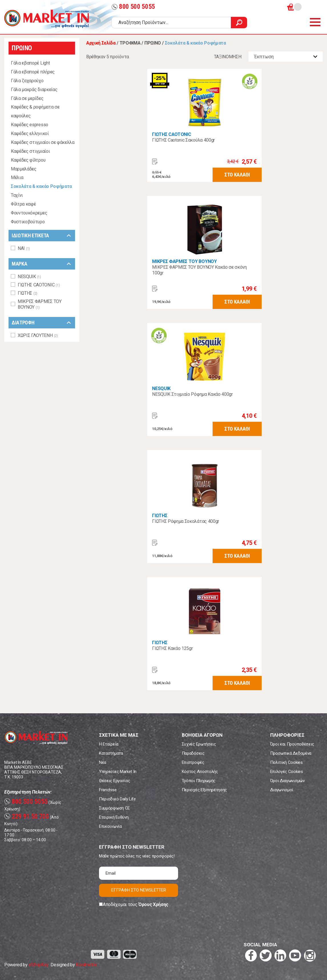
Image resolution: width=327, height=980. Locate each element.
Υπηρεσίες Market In (118, 772)
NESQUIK (161, 388)
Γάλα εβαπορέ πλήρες (33, 72)
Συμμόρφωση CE (114, 808)
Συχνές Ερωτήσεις (199, 744)
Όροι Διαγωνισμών (287, 781)
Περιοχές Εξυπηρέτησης (204, 790)
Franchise (108, 790)
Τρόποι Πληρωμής (199, 781)
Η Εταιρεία (109, 744)
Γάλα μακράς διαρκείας (34, 90)
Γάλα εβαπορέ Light (30, 63)
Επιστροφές (193, 762)
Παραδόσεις (193, 753)
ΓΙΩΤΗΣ (160, 516)
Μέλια (17, 177)
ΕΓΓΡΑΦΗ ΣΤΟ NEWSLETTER (139, 890)
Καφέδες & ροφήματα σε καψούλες (35, 111)
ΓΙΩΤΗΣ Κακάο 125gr (172, 648)
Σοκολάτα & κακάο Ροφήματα (41, 186)
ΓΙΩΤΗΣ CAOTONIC (171, 134)
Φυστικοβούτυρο (28, 222)
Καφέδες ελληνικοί (30, 133)
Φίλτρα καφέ (23, 204)
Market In (47, 19)
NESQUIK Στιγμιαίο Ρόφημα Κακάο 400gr (192, 394)
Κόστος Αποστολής (200, 772)
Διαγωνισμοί (282, 790)
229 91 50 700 (27, 817)
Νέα (103, 762)
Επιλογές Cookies (287, 772)
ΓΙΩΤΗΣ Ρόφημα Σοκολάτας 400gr (186, 521)
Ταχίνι (17, 195)
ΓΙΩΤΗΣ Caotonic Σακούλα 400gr (183, 140)
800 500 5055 (133, 7)
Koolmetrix (86, 965)
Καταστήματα (111, 753)
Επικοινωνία (110, 826)
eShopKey (38, 965)
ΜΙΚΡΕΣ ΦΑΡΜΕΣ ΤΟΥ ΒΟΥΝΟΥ (184, 261)
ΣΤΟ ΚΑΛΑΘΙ (237, 175)
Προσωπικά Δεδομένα (291, 753)
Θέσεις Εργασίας (114, 781)
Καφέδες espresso (30, 125)
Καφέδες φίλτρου (28, 160)
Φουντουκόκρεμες (29, 213)
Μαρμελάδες (24, 169)
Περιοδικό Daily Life (117, 799)
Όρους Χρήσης (153, 904)
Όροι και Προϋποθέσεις (292, 744)
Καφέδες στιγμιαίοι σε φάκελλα (43, 142)
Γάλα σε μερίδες (27, 98)
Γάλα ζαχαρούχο (27, 81)
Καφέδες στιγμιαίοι (30, 151)
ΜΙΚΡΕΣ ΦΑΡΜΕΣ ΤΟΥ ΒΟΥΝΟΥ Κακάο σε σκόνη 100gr (199, 270)
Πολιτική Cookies (286, 762)
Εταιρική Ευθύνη (114, 817)
